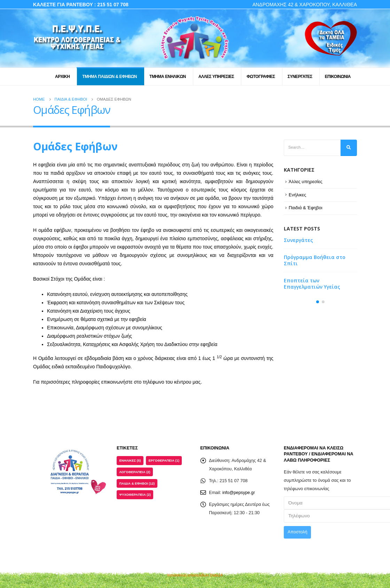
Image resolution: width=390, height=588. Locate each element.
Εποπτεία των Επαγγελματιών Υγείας (312, 284)
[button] (318, 302)
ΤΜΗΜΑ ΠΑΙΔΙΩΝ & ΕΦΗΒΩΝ (110, 77)
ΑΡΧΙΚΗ (62, 77)
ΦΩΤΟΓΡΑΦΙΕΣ (261, 77)
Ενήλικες (297, 195)
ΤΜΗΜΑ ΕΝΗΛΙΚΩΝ (168, 77)
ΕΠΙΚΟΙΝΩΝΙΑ (338, 77)
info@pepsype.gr (239, 493)
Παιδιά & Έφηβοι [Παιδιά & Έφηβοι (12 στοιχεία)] (137, 483)
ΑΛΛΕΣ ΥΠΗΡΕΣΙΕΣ (216, 77)
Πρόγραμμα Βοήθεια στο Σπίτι (315, 261)
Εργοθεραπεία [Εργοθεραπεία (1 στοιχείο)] (164, 460)
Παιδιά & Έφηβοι (306, 208)
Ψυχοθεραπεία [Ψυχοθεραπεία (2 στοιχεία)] (135, 495)
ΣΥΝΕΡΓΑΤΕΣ (300, 77)
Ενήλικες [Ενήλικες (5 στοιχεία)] (130, 460)
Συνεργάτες (298, 240)
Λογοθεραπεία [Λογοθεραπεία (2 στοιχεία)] (135, 472)
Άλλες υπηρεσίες (306, 182)
